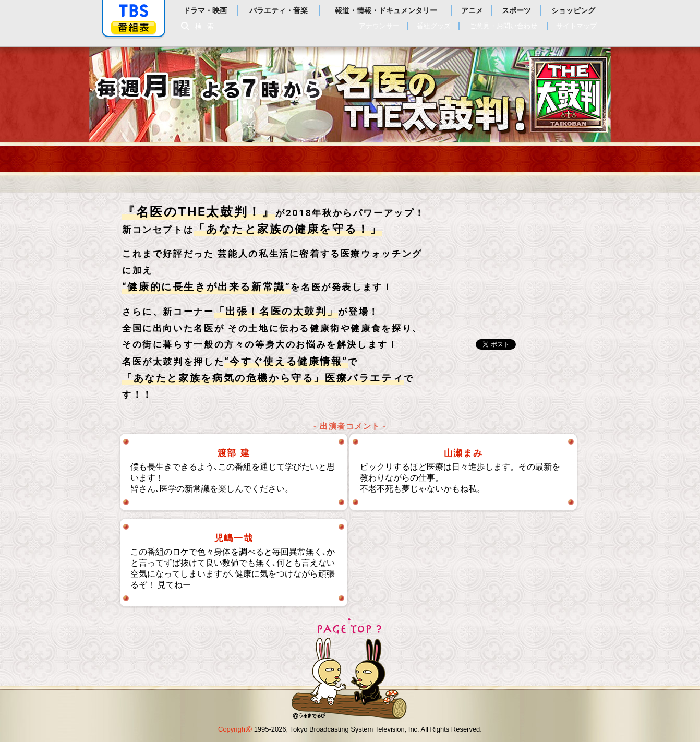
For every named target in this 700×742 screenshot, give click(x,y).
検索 (207, 26)
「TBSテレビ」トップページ (134, 11)
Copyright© (235, 729)
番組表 (134, 27)
